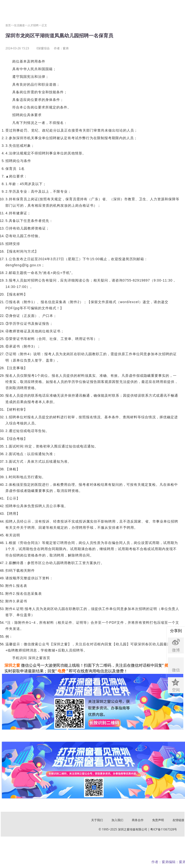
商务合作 (138, 820)
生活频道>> (21, 25)
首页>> (10, 25)
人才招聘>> (35, 25)
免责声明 (158, 820)
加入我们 (117, 820)
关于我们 (97, 820)
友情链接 (178, 820)
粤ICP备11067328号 (164, 829)
